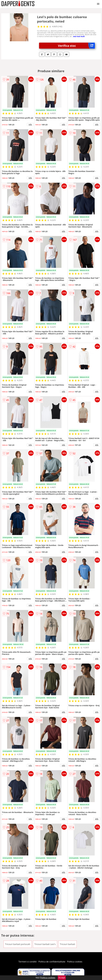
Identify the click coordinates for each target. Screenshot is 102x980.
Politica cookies (75, 962)
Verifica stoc (76, 46)
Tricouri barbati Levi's (45, 944)
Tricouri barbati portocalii (18, 944)
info (30, 124)
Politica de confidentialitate (52, 962)
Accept (62, 978)
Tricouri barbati (68, 944)
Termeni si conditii (28, 962)
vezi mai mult (79, 36)
